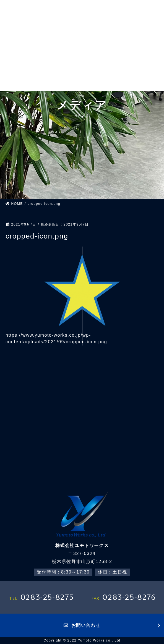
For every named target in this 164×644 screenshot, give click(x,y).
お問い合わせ (82, 625)
